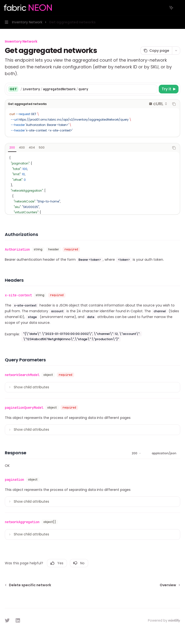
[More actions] (179, 8)
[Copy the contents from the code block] (174, 104)
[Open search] (162, 8)
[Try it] (169, 89)
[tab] (12, 148)
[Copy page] (156, 51)
